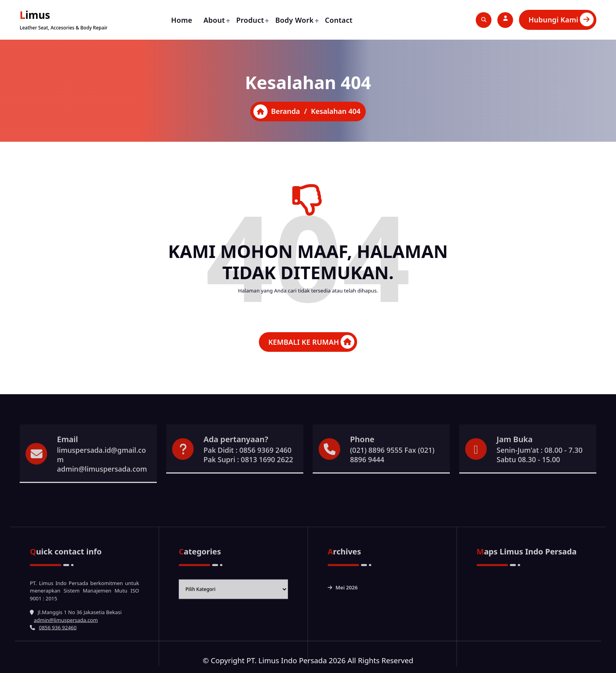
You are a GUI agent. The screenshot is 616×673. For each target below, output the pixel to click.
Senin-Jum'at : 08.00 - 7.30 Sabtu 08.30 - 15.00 (540, 483)
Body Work (295, 20)
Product (250, 20)
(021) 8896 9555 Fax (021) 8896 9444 (392, 483)
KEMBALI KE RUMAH (311, 342)
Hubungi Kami (561, 19)
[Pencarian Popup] (484, 20)
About (214, 20)
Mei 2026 (347, 655)
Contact (339, 20)
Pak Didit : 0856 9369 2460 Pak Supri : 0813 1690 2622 (248, 483)
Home (182, 20)
